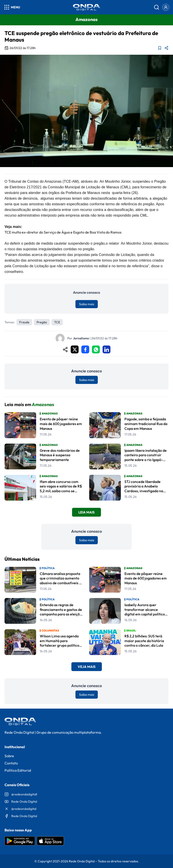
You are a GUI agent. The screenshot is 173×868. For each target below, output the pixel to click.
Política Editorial (18, 770)
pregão (42, 322)
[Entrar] (166, 7)
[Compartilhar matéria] (166, 48)
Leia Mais (86, 512)
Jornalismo (81, 338)
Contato (11, 763)
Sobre (9, 756)
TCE (57, 322)
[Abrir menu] (12, 7)
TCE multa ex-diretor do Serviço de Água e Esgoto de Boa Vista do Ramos (63, 232)
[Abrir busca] (157, 7)
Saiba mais (87, 304)
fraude (24, 322)
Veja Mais (87, 667)
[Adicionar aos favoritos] (160, 48)
